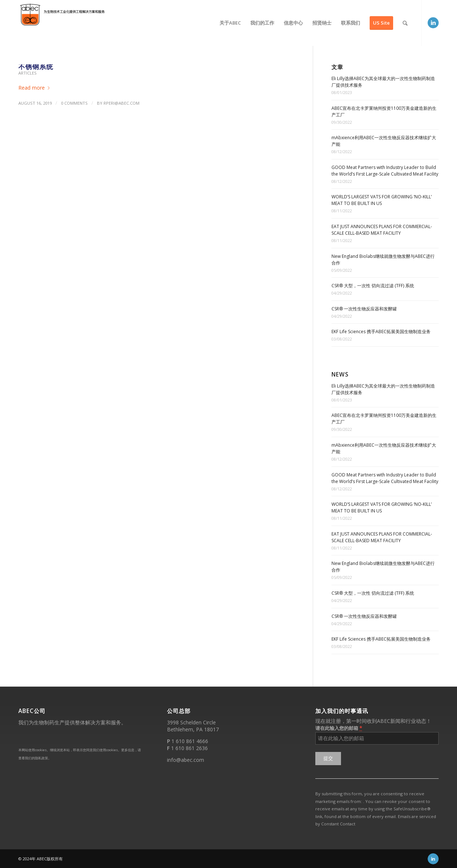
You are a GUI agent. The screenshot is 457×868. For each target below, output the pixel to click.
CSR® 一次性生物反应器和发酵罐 (364, 309)
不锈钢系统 (36, 66)
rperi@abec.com (121, 103)
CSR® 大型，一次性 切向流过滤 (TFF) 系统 (373, 286)
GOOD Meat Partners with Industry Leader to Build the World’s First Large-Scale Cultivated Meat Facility (385, 171)
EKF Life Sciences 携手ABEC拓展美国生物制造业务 (381, 332)
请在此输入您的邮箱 (339, 728)
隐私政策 (41, 758)
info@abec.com (186, 760)
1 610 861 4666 (190, 741)
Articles (28, 73)
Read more (35, 88)
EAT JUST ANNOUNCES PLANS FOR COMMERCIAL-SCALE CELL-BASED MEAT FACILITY (382, 230)
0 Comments (74, 103)
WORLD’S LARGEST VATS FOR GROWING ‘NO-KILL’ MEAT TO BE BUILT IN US (382, 200)
